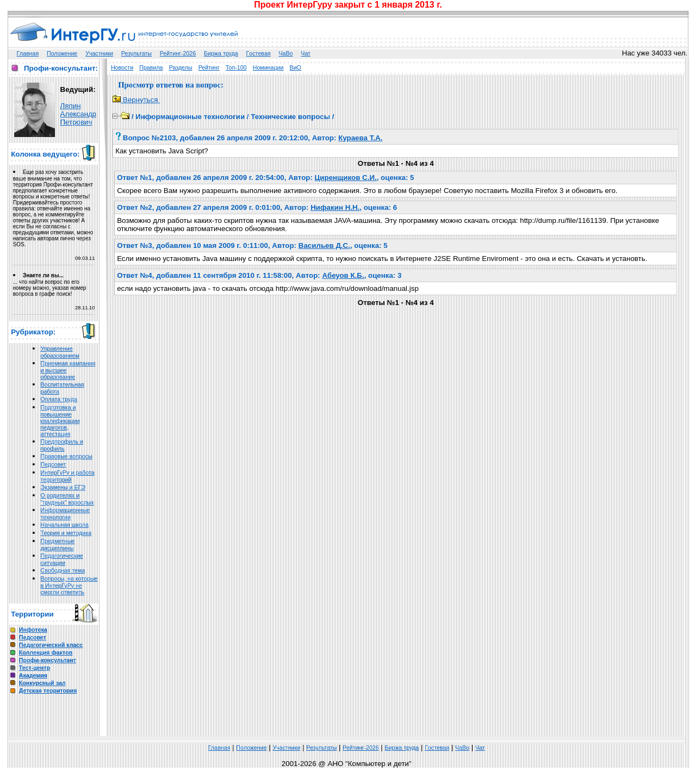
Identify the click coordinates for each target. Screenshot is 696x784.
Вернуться (136, 100)
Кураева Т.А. (360, 138)
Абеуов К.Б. (343, 275)
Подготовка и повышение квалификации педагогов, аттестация (60, 421)
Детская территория (48, 690)
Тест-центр (35, 668)
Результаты (136, 53)
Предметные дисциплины (58, 545)
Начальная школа (65, 525)
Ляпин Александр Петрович (79, 114)
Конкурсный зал (42, 683)
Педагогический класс (51, 645)
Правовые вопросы (67, 456)
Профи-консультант (48, 660)
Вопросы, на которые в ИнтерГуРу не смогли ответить (69, 585)
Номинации (268, 67)
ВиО (296, 67)
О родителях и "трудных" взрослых (67, 499)
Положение (62, 53)
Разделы (181, 67)
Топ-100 (236, 67)
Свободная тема (63, 570)
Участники (99, 53)
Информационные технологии (66, 514)
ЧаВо (285, 53)
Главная (28, 53)
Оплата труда (59, 399)
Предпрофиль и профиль (62, 445)
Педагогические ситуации (62, 559)
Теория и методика (66, 533)
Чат (306, 53)
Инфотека (33, 630)
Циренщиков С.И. (346, 178)
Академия (33, 675)
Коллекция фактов (46, 652)
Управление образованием (60, 352)
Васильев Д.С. (324, 245)
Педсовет (54, 464)
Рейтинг (209, 67)
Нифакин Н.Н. (335, 207)
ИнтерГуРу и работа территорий (68, 476)
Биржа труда (221, 53)
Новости (122, 67)
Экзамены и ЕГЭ (63, 487)
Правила (151, 67)
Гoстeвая (259, 53)
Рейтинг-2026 (178, 53)
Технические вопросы (290, 117)
